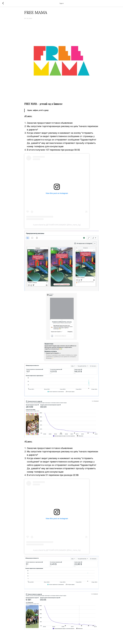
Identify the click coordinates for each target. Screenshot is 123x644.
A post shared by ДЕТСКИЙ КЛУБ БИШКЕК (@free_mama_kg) (57, 226)
